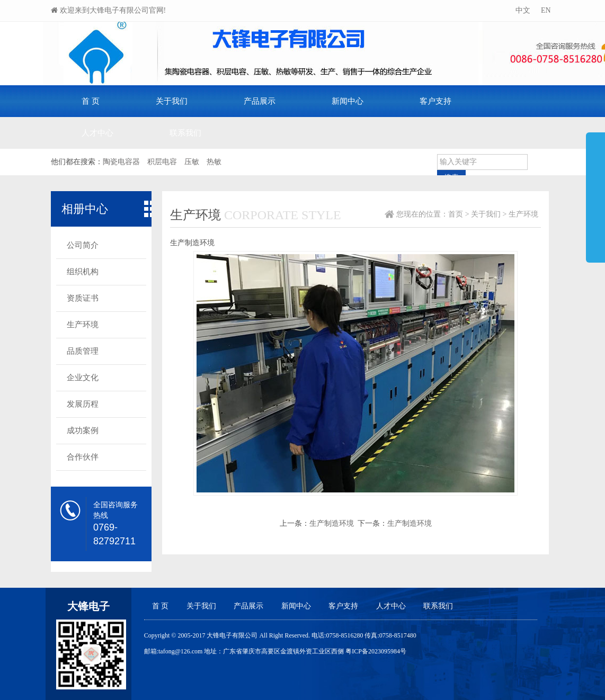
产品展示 (260, 101)
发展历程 (83, 404)
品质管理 (83, 351)
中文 (522, 10)
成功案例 (83, 430)
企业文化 (83, 378)
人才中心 (97, 133)
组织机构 (83, 272)
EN (545, 10)
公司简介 (83, 245)
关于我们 (172, 101)
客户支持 (435, 101)
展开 (595, 193)
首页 (456, 214)
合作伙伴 (83, 457)
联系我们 (185, 133)
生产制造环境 (332, 523)
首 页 (91, 101)
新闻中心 (348, 101)
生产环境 (83, 325)
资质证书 (83, 298)
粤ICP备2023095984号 (376, 651)
